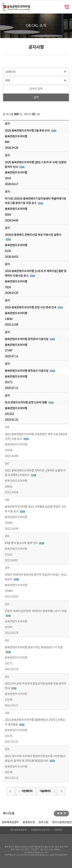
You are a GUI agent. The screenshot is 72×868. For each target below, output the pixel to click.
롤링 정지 (65, 813)
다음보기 (62, 813)
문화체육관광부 (10, 822)
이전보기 (58, 813)
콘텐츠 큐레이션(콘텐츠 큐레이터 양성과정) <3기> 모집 (36, 611)
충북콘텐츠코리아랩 (2, 5)
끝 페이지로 (61, 791)
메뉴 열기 (67, 7)
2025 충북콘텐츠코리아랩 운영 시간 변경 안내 (31, 308)
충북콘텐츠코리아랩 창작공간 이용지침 (27, 371)
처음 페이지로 (11, 791)
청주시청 (43, 822)
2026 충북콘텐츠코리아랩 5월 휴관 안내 (28, 131)
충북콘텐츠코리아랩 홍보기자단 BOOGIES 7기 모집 (34, 648)
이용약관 (58, 830)
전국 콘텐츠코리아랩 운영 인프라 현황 (26, 403)
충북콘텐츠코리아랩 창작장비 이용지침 (27, 339)
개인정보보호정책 (18, 830)
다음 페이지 (47, 791)
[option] (29, 822)
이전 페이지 (25, 791)
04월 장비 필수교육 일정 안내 (22, 543)
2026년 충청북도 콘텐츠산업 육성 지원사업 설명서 (33, 235)
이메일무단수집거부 (40, 830)
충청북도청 (29, 822)
